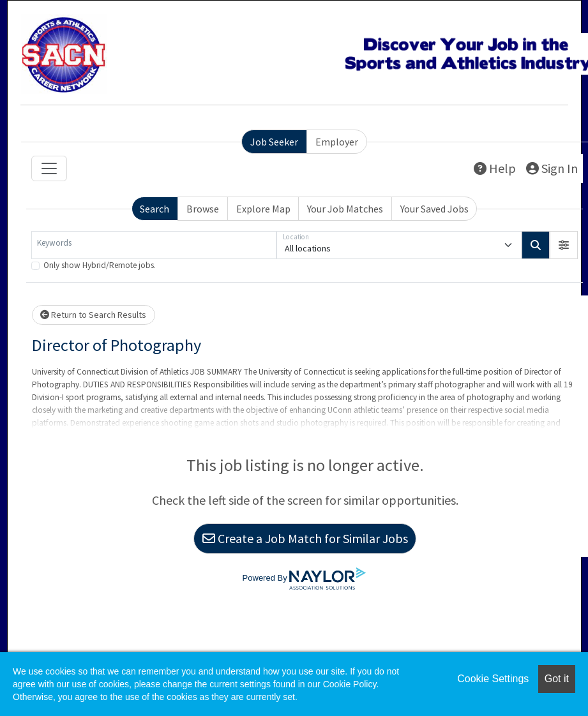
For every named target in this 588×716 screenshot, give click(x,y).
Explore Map (263, 209)
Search (155, 209)
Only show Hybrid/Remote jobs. (100, 265)
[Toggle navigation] (49, 168)
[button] (564, 245)
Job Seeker (274, 142)
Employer (337, 142)
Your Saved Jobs (434, 209)
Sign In (552, 168)
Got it (557, 679)
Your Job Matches (345, 209)
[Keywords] (154, 245)
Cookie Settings (493, 679)
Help (495, 168)
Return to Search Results (93, 315)
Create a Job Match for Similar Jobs (305, 538)
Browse (203, 209)
